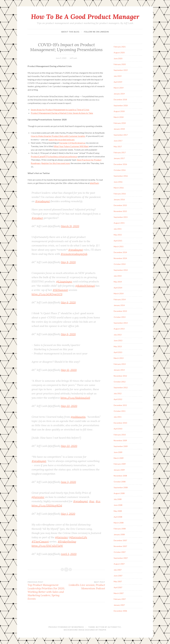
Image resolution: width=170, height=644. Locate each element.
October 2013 (120, 317)
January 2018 (119, 129)
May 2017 (118, 147)
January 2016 (119, 199)
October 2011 (120, 411)
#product (37, 218)
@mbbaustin (78, 417)
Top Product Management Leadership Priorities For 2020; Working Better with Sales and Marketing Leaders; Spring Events (47, 591)
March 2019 (119, 88)
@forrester (38, 497)
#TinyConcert (40, 541)
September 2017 (121, 135)
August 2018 (119, 111)
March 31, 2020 (70, 226)
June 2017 (118, 141)
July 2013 (118, 335)
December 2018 (120, 99)
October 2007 (120, 552)
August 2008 (119, 493)
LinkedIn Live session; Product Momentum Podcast (86, 585)
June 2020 (118, 58)
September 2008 (121, 487)
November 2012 (120, 376)
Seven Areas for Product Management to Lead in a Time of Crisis (60, 110)
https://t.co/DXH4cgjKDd (47, 505)
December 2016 (120, 164)
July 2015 (118, 229)
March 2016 (119, 188)
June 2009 (118, 452)
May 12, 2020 (69, 370)
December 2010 (120, 423)
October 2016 (120, 170)
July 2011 (118, 417)
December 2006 (120, 611)
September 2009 (121, 446)
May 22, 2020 (69, 406)
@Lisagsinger (64, 281)
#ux (92, 501)
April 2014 (118, 288)
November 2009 (120, 440)
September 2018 (121, 105)
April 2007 (118, 587)
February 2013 (120, 364)
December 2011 (120, 405)
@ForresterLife (78, 537)
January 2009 (119, 470)
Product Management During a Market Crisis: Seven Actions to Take (62, 113)
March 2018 (119, 117)
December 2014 (120, 252)
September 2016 (121, 176)
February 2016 (120, 194)
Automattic (114, 627)
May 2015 (118, 235)
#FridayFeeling (67, 541)
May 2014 (118, 282)
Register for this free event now (56, 163)
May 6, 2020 (68, 302)
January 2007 (119, 605)
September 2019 (121, 70)
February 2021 (120, 47)
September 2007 (121, 558)
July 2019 (118, 76)
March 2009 (119, 458)
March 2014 (119, 293)
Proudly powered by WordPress (66, 627)
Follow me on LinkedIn (96, 32)
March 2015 (119, 246)
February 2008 (120, 529)
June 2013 (118, 340)
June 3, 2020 (68, 482)
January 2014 (119, 305)
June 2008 (118, 505)
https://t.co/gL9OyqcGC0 (47, 294)
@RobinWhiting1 (85, 286)
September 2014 (121, 270)
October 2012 (120, 382)
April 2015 (118, 241)
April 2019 (118, 82)
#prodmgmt (42, 201)
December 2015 (120, 205)
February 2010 (120, 435)
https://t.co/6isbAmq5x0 (75, 398)
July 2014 (118, 276)
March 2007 (119, 593)
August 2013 (119, 329)
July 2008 (118, 499)
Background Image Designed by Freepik (85, 630)
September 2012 (121, 387)
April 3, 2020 (69, 554)
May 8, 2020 (68, 262)
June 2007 (118, 576)
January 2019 (119, 94)
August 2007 (119, 564)
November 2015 (120, 211)
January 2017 (119, 158)
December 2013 (120, 311)
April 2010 (118, 429)
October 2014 (120, 264)
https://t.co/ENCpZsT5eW (47, 546)
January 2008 (119, 534)
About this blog (70, 32)
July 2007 (118, 570)
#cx (98, 501)
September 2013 (121, 323)
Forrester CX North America (72, 143)
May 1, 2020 (68, 514)
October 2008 (120, 482)
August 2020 (119, 52)
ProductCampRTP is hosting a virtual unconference (54, 156)
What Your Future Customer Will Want (71, 146)
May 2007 (118, 581)
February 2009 (120, 464)
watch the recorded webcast (61, 139)
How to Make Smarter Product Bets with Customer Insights (58, 136)
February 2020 (120, 64)
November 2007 (120, 546)
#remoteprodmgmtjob (74, 254)
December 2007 (120, 540)
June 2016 (118, 182)
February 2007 (120, 599)
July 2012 (118, 393)
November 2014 (120, 258)
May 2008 (118, 511)
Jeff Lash (73, 58)
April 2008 (118, 517)
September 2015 (121, 217)
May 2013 (118, 346)
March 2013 (119, 358)
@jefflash (94, 183)
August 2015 (119, 223)
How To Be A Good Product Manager (85, 17)
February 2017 (120, 152)
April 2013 (118, 352)
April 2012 (118, 399)
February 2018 (120, 123)
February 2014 (120, 299)
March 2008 (119, 523)
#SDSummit (60, 290)
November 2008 (120, 476)
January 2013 (119, 370)
